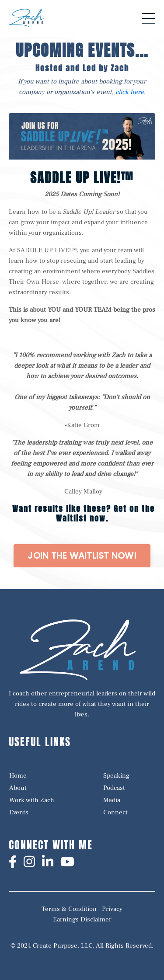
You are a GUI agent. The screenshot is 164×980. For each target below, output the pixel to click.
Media (112, 800)
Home (18, 776)
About (18, 788)
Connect (115, 812)
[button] (82, 556)
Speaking (116, 776)
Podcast (114, 788)
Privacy (112, 909)
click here (130, 92)
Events (19, 812)
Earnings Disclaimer (82, 919)
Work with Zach (32, 800)
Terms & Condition (69, 909)
